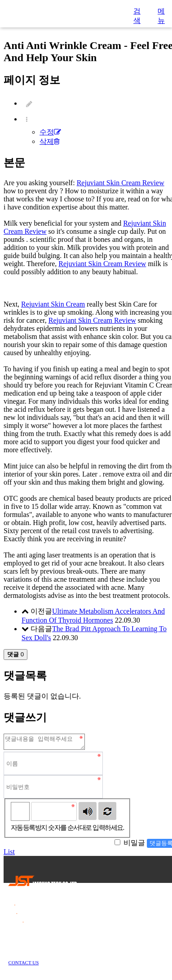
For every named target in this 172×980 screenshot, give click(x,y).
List (9, 854)
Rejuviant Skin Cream (53, 304)
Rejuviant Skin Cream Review (121, 183)
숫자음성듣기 (88, 814)
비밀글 (134, 845)
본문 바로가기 (0, 0)
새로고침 (107, 814)
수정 (50, 132)
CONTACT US (24, 965)
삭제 (50, 141)
